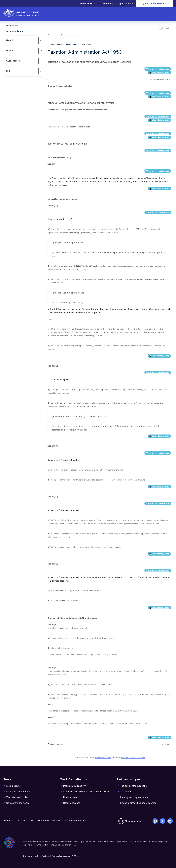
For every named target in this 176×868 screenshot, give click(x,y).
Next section (86, 45)
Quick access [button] (25, 61)
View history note (159, 72)
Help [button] (25, 71)
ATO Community (105, 3)
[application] (24, 56)
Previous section (73, 45)
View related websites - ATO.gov (66, 856)
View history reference (158, 69)
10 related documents (69, 35)
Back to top (165, 745)
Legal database (14, 32)
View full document (57, 45)
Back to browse (53, 35)
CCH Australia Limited (104, 758)
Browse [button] (25, 51)
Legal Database (126, 3)
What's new (86, 3)
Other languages (133, 821)
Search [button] (25, 41)
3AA (168, 79)
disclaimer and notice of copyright (133, 758)
